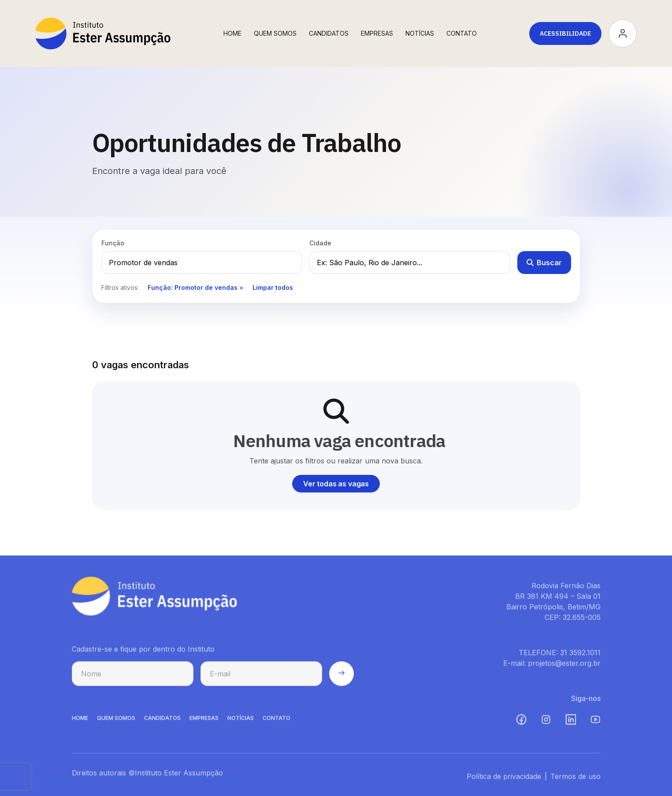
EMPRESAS (204, 720)
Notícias (420, 33)
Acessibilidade (565, 33)
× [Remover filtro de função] (241, 287)
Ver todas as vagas (336, 484)
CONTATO (277, 720)
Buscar (544, 263)
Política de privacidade (504, 778)
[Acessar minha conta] (623, 33)
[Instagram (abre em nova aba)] (546, 722)
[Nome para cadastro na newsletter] (133, 676)
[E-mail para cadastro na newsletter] (261, 676)
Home (232, 33)
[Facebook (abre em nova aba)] (521, 722)
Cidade (320, 243)
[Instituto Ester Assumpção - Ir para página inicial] (103, 33)
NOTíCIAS (241, 720)
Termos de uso (575, 778)
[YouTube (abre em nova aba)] (595, 722)
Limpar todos (273, 287)
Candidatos (329, 33)
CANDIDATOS (162, 720)
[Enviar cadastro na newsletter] (342, 676)
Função (113, 243)
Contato (462, 33)
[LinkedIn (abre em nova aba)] (571, 722)
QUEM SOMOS (116, 720)
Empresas (377, 33)
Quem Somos (275, 33)
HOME (80, 720)
